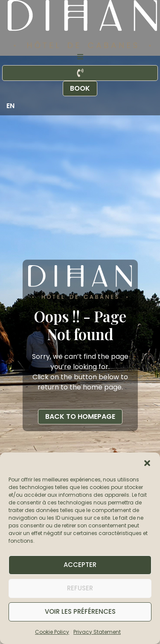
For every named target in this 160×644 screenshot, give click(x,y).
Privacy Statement (97, 632)
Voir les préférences (80, 611)
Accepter (80, 565)
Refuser (80, 588)
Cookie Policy (52, 632)
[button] (147, 463)
